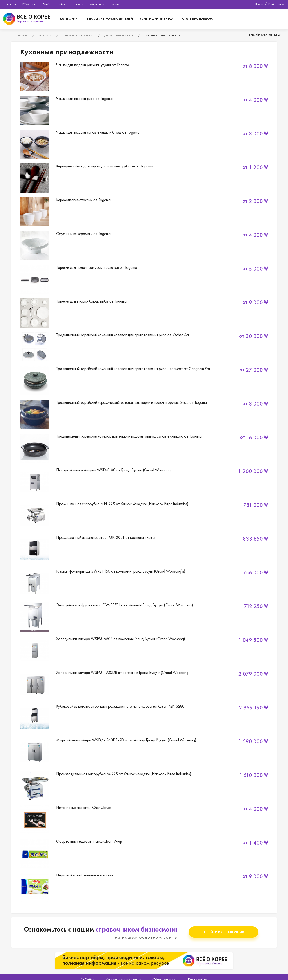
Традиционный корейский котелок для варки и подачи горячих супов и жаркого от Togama (144, 448)
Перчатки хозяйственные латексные (144, 887)
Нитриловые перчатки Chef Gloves (144, 820)
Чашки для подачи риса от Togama (144, 111)
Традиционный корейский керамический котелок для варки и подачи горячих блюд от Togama (144, 414)
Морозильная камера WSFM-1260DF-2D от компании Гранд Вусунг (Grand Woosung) (144, 752)
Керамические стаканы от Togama (144, 212)
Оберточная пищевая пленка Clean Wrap (144, 853)
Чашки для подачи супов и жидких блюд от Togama (144, 144)
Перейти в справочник (223, 932)
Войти (259, 4)
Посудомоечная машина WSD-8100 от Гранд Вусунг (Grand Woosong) (144, 482)
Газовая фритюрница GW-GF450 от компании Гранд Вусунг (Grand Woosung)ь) (144, 583)
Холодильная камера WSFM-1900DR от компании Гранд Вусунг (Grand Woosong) (144, 684)
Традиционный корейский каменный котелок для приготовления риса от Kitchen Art (144, 347)
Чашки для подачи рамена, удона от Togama (144, 77)
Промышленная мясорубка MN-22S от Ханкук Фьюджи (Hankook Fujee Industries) (144, 516)
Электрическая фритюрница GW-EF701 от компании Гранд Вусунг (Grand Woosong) (144, 617)
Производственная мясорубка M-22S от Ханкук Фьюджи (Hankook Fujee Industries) (144, 786)
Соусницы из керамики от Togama (144, 246)
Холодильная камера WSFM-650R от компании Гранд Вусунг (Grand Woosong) (144, 651)
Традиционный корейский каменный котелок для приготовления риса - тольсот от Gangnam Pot (144, 381)
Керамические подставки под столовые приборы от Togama (144, 178)
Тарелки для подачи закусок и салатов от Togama (144, 279)
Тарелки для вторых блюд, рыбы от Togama (144, 313)
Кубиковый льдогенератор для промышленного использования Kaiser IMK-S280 (144, 718)
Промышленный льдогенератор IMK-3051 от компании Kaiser (144, 549)
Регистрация (277, 4)
